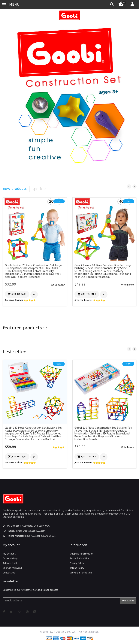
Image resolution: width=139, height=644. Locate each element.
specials (39, 189)
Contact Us (9, 573)
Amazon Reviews (20, 300)
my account (9, 554)
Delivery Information (81, 573)
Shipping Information (81, 554)
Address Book (10, 563)
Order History (10, 558)
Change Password (12, 568)
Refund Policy (77, 568)
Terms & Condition (80, 558)
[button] (58, 285)
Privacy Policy (77, 563)
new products (15, 189)
